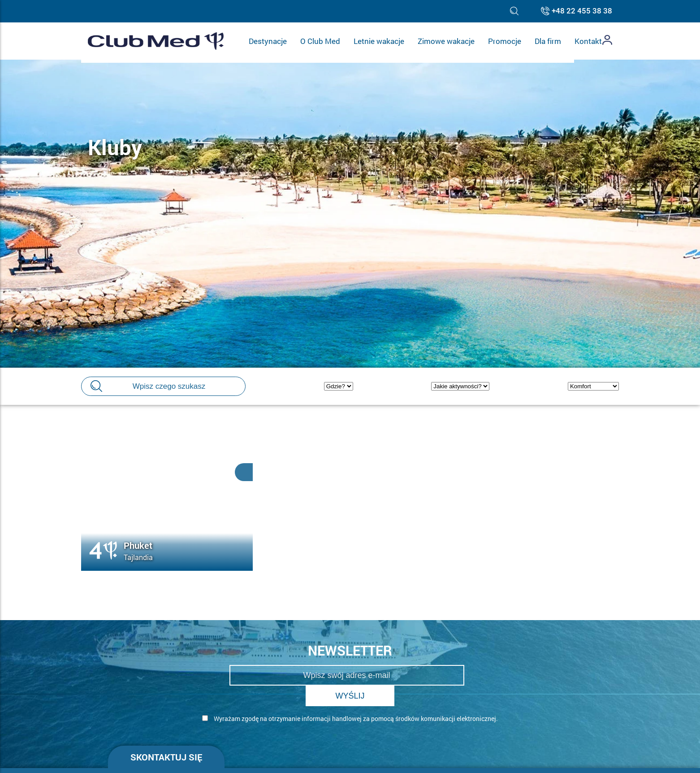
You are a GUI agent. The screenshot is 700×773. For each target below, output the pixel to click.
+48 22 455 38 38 (582, 11)
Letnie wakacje (379, 41)
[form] (350, 709)
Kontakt (588, 41)
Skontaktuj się (166, 736)
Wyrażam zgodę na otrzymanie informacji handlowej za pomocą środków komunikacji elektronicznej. (336, 698)
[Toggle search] (514, 11)
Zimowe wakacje (446, 41)
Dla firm (548, 41)
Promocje (505, 41)
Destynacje (268, 41)
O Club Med (320, 41)
